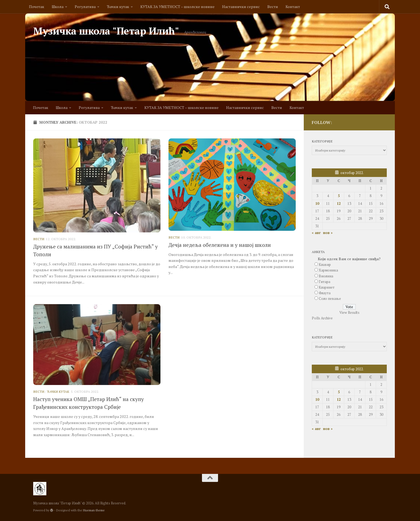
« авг (316, 233)
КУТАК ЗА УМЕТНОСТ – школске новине (177, 7)
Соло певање (330, 299)
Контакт (293, 7)
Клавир (325, 265)
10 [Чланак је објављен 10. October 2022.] (317, 203)
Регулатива (85, 7)
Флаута (325, 293)
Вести (273, 7)
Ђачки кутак (118, 7)
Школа (58, 7)
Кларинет (327, 287)
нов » (328, 233)
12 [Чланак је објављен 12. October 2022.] (339, 203)
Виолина (326, 276)
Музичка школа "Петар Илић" (106, 31)
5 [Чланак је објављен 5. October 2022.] (339, 196)
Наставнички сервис (241, 7)
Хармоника (328, 270)
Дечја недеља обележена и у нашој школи (220, 245)
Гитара (325, 282)
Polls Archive (322, 318)
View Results (349, 312)
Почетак (37, 7)
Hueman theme (94, 510)
